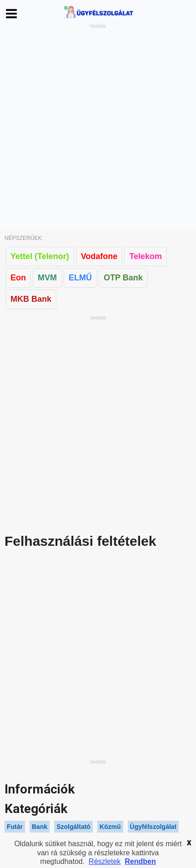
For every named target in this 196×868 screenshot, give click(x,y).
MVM (47, 278)
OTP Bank (123, 278)
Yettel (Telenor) (40, 256)
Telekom (146, 256)
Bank (40, 827)
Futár (15, 827)
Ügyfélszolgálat (153, 827)
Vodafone (99, 256)
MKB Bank (31, 299)
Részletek (105, 861)
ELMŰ (80, 278)
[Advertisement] (98, 128)
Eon (18, 278)
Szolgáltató (73, 827)
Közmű (110, 827)
